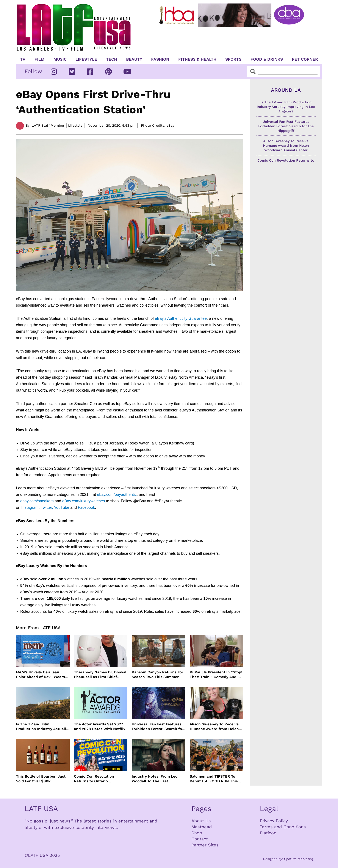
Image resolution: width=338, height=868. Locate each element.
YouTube (62, 507)
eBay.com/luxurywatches (84, 501)
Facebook (86, 507)
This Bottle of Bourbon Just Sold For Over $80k (41, 779)
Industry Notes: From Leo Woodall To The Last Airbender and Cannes (155, 779)
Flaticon (268, 833)
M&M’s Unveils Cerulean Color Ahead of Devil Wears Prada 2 (40, 675)
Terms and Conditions (283, 827)
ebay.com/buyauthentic (117, 495)
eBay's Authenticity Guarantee (181, 318)
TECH (112, 59)
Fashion (160, 59)
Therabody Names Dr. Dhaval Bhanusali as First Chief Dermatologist (100, 675)
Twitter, (47, 507)
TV (23, 59)
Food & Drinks (267, 59)
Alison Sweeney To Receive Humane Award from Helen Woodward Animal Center (214, 727)
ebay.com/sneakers (37, 501)
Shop (197, 833)
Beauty (134, 59)
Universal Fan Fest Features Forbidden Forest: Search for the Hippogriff (158, 727)
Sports (233, 59)
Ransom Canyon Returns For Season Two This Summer (157, 674)
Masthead (202, 827)
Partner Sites (205, 845)
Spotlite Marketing (299, 859)
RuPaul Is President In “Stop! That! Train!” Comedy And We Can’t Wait (216, 675)
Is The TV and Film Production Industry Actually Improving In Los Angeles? (42, 727)
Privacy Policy (274, 821)
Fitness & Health (197, 59)
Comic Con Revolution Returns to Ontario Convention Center (94, 779)
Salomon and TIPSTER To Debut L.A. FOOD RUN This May (214, 779)
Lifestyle (86, 59)
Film (39, 59)
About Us (201, 821)
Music (60, 59)
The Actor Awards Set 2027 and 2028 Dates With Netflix (100, 726)
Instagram (30, 507)
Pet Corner (305, 59)
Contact (200, 839)
